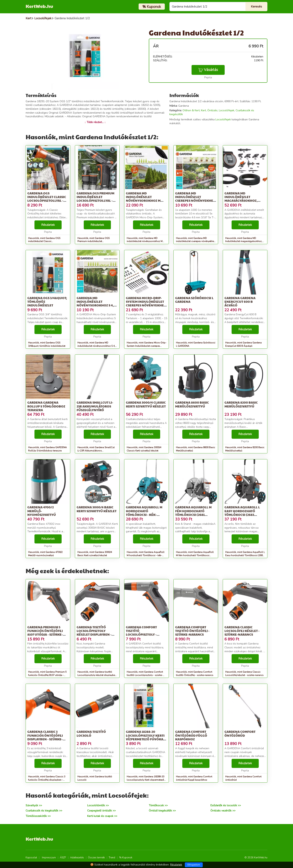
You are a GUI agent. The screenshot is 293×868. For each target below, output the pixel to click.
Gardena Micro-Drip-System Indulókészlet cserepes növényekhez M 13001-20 (146, 303)
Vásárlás (208, 70)
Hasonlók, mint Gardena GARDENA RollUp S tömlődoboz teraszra (47, 449)
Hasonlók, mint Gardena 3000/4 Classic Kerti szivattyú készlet (144, 449)
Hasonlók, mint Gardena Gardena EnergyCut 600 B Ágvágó (243, 344)
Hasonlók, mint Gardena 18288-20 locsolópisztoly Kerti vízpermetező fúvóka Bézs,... (145, 780)
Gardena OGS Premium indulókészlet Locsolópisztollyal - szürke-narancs (95, 199)
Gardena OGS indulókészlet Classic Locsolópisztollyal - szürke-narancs (47, 199)
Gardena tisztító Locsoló (91, 733)
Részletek (48, 225)
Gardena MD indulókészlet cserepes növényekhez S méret (195, 199)
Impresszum (49, 858)
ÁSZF (63, 858)
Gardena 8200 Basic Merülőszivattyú (241, 404)
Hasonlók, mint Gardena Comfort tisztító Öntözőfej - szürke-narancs (195, 674)
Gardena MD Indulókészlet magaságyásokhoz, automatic (241, 199)
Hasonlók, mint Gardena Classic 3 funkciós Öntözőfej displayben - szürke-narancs (47, 780)
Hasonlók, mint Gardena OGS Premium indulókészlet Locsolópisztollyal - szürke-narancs (97, 241)
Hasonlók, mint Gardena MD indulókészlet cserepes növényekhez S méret (195, 241)
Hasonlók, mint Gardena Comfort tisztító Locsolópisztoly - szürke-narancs (145, 675)
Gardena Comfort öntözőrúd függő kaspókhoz (191, 735)
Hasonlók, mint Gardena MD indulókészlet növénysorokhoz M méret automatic (145, 241)
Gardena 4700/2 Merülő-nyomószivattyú (42, 511)
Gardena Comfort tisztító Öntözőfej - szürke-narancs (192, 631)
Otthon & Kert (191, 110)
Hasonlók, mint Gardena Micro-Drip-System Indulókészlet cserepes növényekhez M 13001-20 (146, 346)
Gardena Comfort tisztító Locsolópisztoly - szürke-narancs (141, 633)
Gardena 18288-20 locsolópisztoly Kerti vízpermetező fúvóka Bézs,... (145, 737)
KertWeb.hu (39, 6)
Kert (203, 110)
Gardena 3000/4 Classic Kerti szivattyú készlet (146, 404)
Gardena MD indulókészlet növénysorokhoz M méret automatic (143, 199)
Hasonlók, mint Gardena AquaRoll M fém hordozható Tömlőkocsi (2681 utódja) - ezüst (195, 555)
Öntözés (212, 110)
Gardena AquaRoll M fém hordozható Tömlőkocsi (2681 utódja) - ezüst (193, 513)
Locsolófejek (227, 110)
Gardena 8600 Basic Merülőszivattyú (192, 404)
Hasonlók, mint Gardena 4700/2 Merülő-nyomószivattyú (45, 554)
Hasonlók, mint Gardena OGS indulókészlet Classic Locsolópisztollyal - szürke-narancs (48, 241)
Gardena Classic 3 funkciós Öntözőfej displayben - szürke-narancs (45, 737)
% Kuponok (126, 858)
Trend (112, 858)
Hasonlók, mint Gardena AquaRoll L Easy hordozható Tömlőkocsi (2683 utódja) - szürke (245, 555)
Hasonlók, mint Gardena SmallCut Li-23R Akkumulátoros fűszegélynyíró (96, 451)
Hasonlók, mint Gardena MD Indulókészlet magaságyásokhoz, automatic (244, 241)
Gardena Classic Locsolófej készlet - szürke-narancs (242, 631)
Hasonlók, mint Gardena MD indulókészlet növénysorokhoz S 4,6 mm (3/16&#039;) (97, 346)
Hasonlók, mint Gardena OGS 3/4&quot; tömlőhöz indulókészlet (47, 344)
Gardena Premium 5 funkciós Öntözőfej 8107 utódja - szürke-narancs (45, 633)
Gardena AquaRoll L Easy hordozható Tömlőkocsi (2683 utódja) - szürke (242, 513)
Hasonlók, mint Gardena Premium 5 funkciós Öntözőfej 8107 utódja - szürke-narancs (47, 675)
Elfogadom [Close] (194, 865)
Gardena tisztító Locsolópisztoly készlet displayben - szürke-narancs (94, 633)
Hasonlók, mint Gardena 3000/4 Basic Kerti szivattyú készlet (95, 554)
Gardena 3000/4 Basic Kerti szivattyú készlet (97, 509)
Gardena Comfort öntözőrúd (240, 733)
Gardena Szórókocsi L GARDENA (194, 300)
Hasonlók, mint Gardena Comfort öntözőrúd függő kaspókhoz (194, 778)
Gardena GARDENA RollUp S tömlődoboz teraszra (46, 406)
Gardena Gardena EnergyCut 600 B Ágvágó (240, 302)
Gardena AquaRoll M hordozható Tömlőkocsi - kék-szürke (144, 513)
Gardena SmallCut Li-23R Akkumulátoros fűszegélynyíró (95, 406)
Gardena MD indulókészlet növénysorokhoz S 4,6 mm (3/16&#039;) (96, 303)
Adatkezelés (77, 858)
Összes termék (96, 858)
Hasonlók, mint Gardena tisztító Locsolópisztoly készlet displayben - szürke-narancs (97, 675)
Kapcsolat (31, 858)
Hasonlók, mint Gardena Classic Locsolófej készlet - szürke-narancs (244, 674)
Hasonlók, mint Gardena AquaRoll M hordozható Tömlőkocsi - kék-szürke (146, 555)
